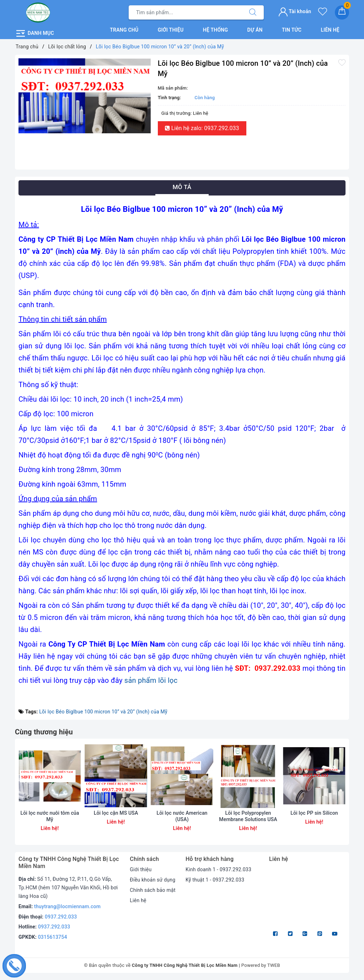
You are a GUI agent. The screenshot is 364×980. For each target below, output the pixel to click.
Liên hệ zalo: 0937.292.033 (202, 128)
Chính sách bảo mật (152, 890)
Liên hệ (330, 30)
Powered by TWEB (261, 965)
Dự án (255, 30)
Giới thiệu (171, 30)
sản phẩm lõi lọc (151, 680)
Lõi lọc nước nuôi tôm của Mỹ (50, 816)
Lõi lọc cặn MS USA (116, 813)
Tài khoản (295, 11)
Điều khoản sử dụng (152, 880)
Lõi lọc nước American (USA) (182, 816)
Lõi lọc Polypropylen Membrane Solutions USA (248, 816)
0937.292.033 (61, 917)
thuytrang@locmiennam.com (67, 906)
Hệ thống (216, 30)
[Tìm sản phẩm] (185, 12)
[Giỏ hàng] (342, 12)
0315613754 (53, 937)
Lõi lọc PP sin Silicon (314, 813)
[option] (85, 96)
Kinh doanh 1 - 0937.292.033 (218, 869)
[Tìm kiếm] (253, 12)
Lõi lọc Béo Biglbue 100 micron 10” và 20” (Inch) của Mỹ (103, 712)
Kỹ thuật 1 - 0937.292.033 (215, 880)
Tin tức (292, 30)
